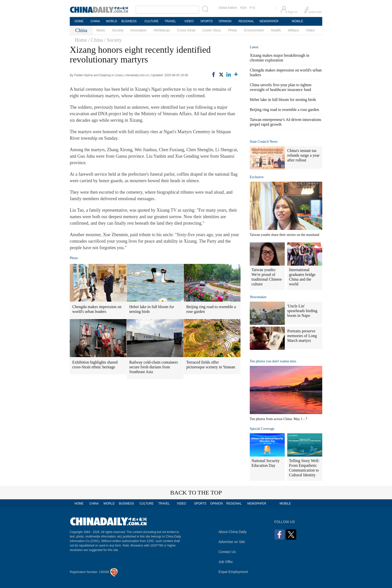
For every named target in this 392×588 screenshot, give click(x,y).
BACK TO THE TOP (196, 493)
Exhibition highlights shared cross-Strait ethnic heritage (95, 365)
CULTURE (151, 21)
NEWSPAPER (269, 21)
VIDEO (189, 21)
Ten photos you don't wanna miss (273, 361)
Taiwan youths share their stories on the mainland (284, 235)
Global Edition (228, 8)
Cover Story (212, 30)
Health (276, 30)
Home (81, 40)
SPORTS (206, 21)
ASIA (243, 8)
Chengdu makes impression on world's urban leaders (97, 309)
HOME (79, 21)
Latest (254, 47)
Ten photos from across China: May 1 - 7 (278, 419)
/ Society (113, 40)
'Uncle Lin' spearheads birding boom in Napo (302, 311)
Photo (233, 30)
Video (310, 30)
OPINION (225, 21)
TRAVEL (170, 21)
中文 (252, 8)
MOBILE (297, 21)
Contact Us (227, 552)
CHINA (95, 21)
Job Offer (226, 562)
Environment (254, 30)
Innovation (139, 30)
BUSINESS (129, 21)
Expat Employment (233, 572)
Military (293, 30)
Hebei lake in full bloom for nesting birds (152, 309)
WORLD (112, 21)
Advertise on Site (232, 542)
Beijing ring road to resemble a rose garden (211, 309)
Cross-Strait (186, 30)
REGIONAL (246, 21)
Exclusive (257, 177)
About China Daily (232, 532)
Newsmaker (258, 297)
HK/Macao (162, 30)
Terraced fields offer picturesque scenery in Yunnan (211, 365)
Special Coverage (262, 429)
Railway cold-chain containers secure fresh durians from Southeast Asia (154, 367)
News (101, 30)
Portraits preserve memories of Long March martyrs (302, 336)
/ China (95, 40)
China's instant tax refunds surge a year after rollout (303, 155)
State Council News (264, 142)
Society (118, 30)
